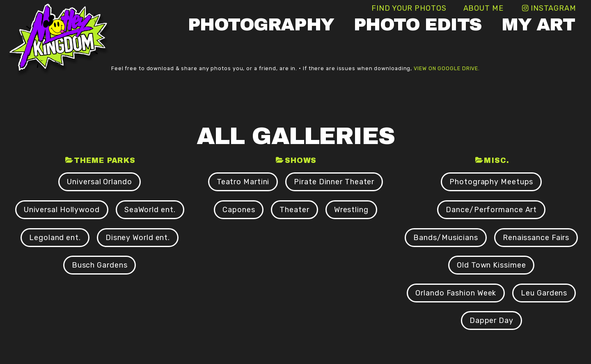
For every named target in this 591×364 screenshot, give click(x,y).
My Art (538, 24)
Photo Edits (418, 24)
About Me (483, 8)
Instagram (553, 8)
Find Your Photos (409, 8)
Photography (261, 24)
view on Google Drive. (447, 68)
